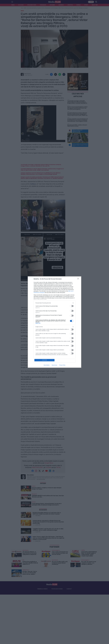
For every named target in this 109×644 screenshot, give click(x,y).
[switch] (72, 306)
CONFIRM (44, 360)
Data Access (54, 365)
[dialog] (54, 322)
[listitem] (54, 303)
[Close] (79, 279)
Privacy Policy (62, 365)
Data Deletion (47, 365)
